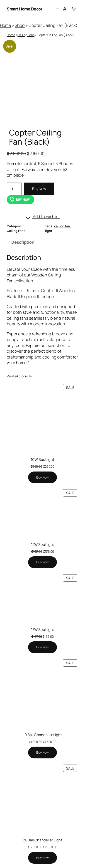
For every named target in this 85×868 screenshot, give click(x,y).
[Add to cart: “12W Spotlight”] (42, 562)
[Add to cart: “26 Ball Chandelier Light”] (42, 858)
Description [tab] (23, 242)
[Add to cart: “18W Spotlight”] (42, 647)
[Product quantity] (14, 189)
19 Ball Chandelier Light (42, 735)
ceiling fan (62, 226)
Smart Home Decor (24, 9)
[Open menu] (57, 9)
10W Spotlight (42, 459)
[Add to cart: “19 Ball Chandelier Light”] (42, 753)
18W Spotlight (43, 630)
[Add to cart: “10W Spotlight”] (42, 477)
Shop (20, 25)
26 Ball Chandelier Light (43, 840)
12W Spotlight (43, 544)
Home (6, 25)
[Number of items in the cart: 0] (74, 9)
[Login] (65, 9)
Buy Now (39, 189)
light (49, 231)
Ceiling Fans (26, 35)
